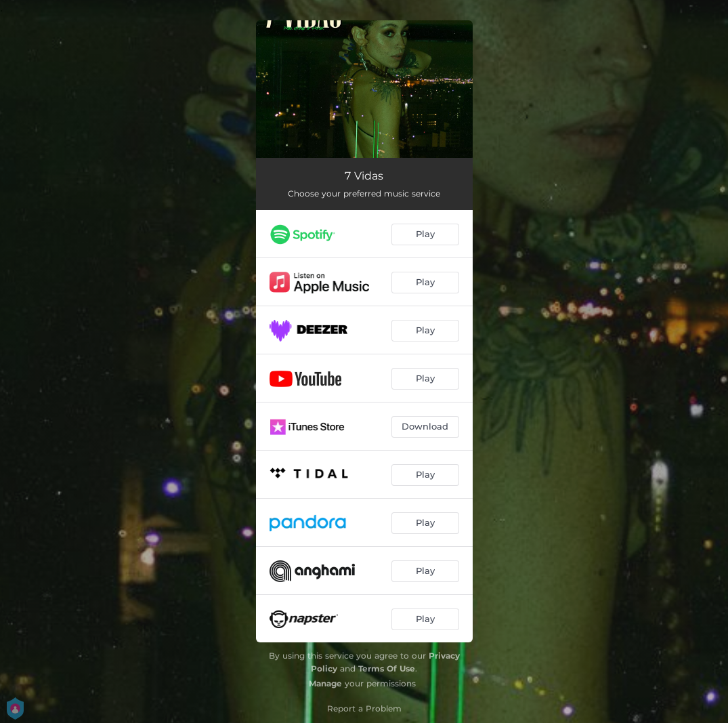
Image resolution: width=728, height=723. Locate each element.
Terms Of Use (387, 668)
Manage (325, 683)
